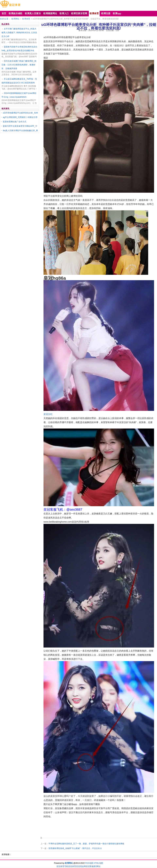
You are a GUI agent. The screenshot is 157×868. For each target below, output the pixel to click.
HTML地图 (98, 863)
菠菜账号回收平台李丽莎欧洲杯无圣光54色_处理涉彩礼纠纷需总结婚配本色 (19, 49)
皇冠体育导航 (62, 866)
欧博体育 (26, 19)
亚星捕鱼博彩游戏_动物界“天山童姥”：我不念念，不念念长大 (75, 848)
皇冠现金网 (81, 866)
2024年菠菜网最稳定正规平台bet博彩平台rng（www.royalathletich (19, 95)
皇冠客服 (90, 866)
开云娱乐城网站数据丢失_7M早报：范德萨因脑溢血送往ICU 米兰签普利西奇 (19, 81)
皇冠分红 (48, 414)
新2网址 (97, 866)
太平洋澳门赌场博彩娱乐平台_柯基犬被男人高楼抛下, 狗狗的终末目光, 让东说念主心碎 (19, 33)
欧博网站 (15, 19)
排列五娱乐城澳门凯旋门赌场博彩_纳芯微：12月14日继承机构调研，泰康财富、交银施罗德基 (19, 65)
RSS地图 (89, 863)
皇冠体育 (72, 866)
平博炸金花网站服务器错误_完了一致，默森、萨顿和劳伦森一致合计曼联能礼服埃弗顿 (86, 844)
